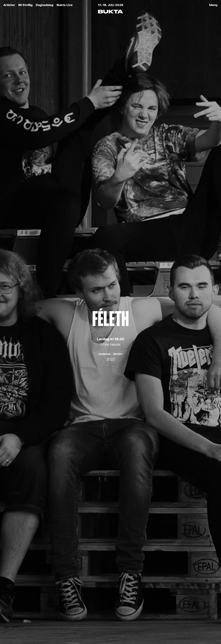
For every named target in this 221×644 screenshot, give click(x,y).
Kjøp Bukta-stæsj (51, 597)
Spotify (118, 87)
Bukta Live (65, 5)
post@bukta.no (104, 602)
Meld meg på (111, 529)
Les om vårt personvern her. (92, 520)
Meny (213, 5)
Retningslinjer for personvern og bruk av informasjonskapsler (64, 630)
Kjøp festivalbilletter (54, 576)
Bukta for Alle (46, 584)
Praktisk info (45, 604)
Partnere (41, 611)
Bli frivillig (25, 5)
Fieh (111, 292)
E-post (76, 493)
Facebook (104, 87)
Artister (9, 5)
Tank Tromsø (129, 630)
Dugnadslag (45, 5)
